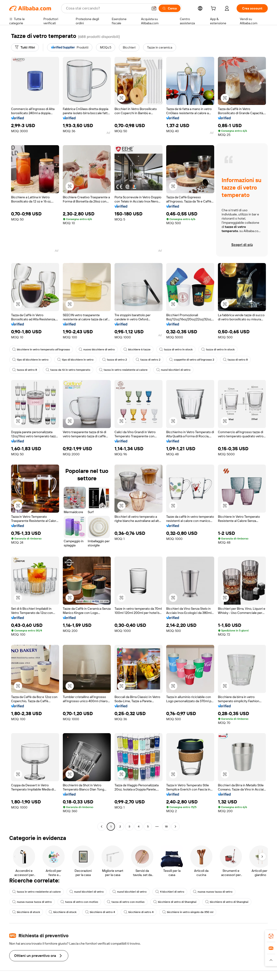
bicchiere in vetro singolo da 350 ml (188, 912)
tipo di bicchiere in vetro (30, 360)
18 (166, 827)
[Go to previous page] (102, 827)
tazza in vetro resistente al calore (123, 370)
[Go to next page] (175, 827)
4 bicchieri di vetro (170, 892)
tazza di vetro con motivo (79, 902)
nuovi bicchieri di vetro (173, 370)
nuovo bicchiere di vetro (97, 349)
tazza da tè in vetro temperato (68, 370)
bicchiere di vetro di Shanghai (175, 902)
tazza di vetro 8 (235, 360)
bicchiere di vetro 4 (100, 912)
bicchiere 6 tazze (137, 349)
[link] (271, 936)
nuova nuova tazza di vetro (213, 892)
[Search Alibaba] (107, 8)
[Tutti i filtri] (25, 47)
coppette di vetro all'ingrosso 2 (192, 360)
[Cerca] (170, 8)
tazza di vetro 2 (115, 360)
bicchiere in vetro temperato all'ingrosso (41, 349)
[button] (154, 8)
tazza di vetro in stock (176, 349)
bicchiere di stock (26, 912)
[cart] (214, 9)
